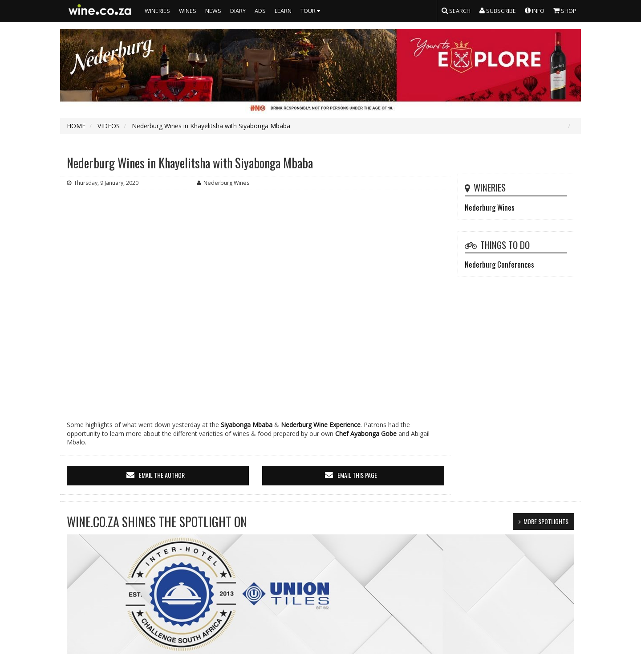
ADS (260, 11)
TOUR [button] (311, 11)
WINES (188, 11)
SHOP (565, 10)
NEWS (213, 11)
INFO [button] (535, 10)
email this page (357, 475)
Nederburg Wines (490, 207)
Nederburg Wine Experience (321, 425)
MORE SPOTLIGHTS (546, 521)
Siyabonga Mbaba (247, 425)
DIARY (238, 11)
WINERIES (157, 11)
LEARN (283, 11)
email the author (162, 475)
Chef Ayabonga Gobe (366, 434)
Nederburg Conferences (499, 264)
